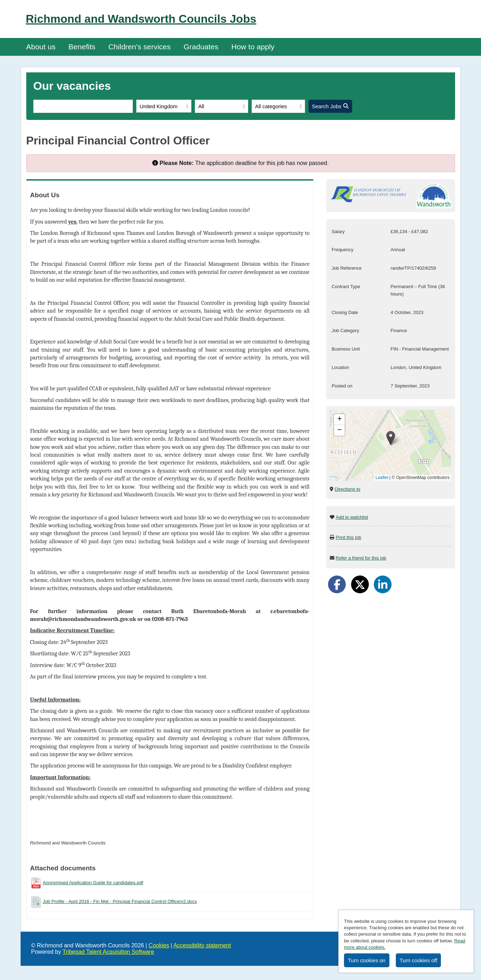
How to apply (253, 47)
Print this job (349, 537)
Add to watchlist (352, 517)
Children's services (140, 47)
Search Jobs (330, 106)
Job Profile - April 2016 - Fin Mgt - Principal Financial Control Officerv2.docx (120, 901)
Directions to (348, 489)
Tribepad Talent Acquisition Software (108, 952)
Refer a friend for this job (361, 558)
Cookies (159, 945)
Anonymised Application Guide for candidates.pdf (93, 883)
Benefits (82, 47)
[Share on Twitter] (360, 584)
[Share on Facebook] (337, 584)
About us (41, 47)
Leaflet (382, 478)
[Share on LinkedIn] (383, 584)
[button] (391, 438)
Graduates (201, 47)
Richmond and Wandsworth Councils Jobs (141, 19)
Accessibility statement (202, 945)
